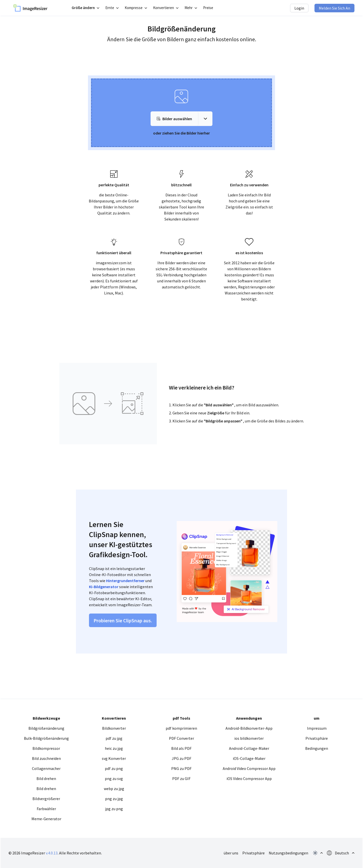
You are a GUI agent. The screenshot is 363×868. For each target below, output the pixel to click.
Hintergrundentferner (125, 581)
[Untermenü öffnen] (85, 8)
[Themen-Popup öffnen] (317, 853)
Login (299, 8)
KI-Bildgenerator (104, 587)
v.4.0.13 (52, 853)
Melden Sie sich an (334, 8)
